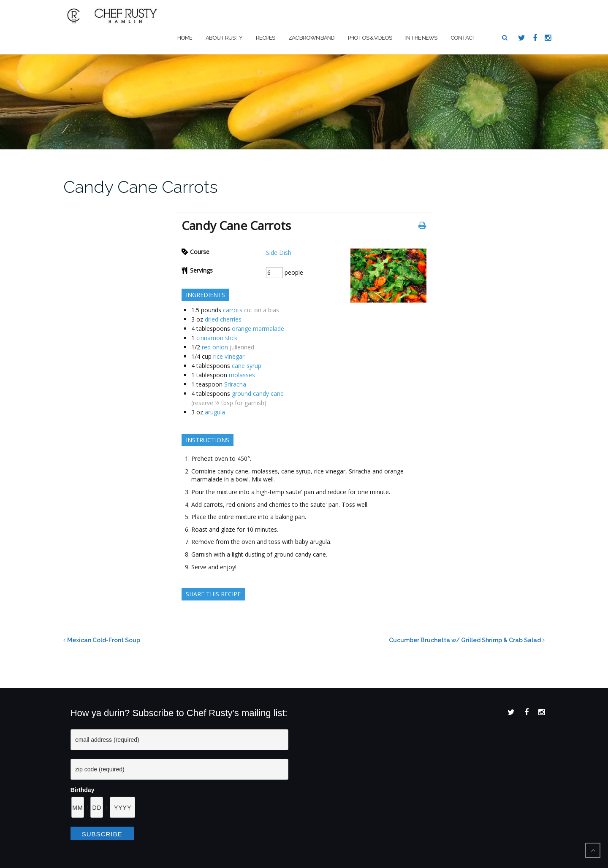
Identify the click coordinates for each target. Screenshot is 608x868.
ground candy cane (258, 393)
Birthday (83, 790)
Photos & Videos (370, 38)
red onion (215, 347)
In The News (421, 38)
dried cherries (223, 319)
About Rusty (224, 38)
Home (185, 38)
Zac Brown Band (311, 38)
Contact (463, 38)
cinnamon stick (217, 338)
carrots (233, 310)
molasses (242, 375)
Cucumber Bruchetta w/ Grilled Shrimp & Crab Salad (465, 640)
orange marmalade (258, 329)
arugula (215, 412)
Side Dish (279, 253)
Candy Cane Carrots (141, 187)
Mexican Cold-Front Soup (104, 640)
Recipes (265, 38)
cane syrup (247, 366)
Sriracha (235, 384)
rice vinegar (229, 356)
